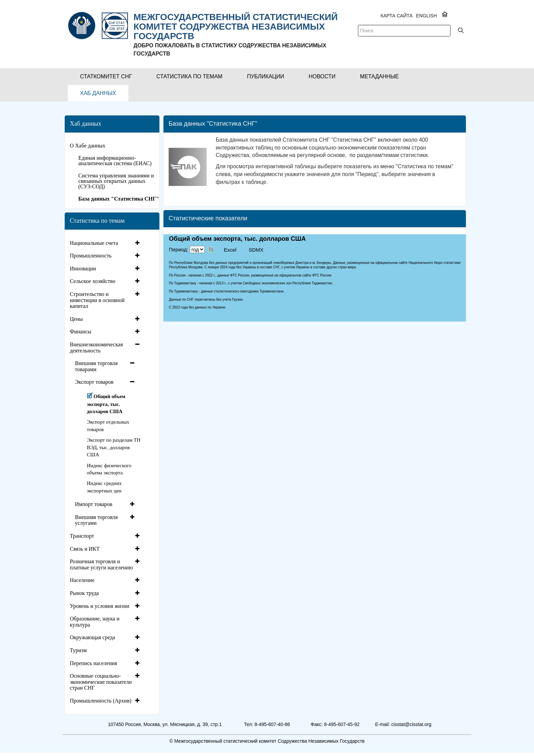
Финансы (81, 332)
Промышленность (91, 256)
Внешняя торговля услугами (96, 520)
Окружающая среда (92, 637)
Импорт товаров (94, 504)
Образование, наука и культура (95, 622)
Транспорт (82, 536)
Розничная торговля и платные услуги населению (101, 564)
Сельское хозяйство (93, 281)
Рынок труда (84, 593)
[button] (106, 76)
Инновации (83, 269)
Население (82, 580)
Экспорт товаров (94, 382)
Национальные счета (94, 243)
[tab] (106, 243)
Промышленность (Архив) (101, 701)
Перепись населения (93, 663)
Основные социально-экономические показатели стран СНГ (101, 682)
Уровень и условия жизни (100, 606)
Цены (76, 319)
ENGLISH (427, 16)
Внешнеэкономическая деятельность (96, 348)
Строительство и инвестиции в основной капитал (97, 300)
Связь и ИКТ (85, 549)
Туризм (78, 650)
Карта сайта (396, 16)
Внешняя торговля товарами (96, 366)
